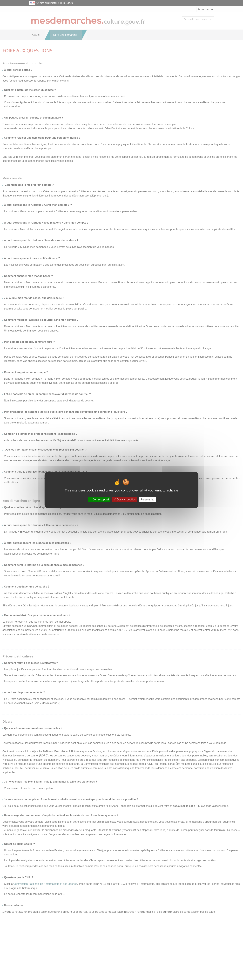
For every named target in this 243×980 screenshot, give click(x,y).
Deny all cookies (125, 500)
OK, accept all (99, 500)
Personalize (148, 500)
